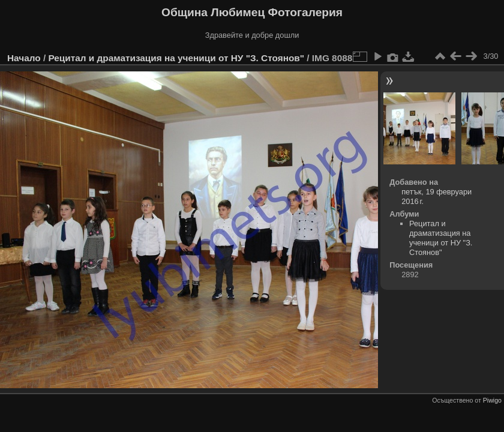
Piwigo (492, 400)
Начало (24, 58)
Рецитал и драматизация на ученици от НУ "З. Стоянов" (176, 58)
